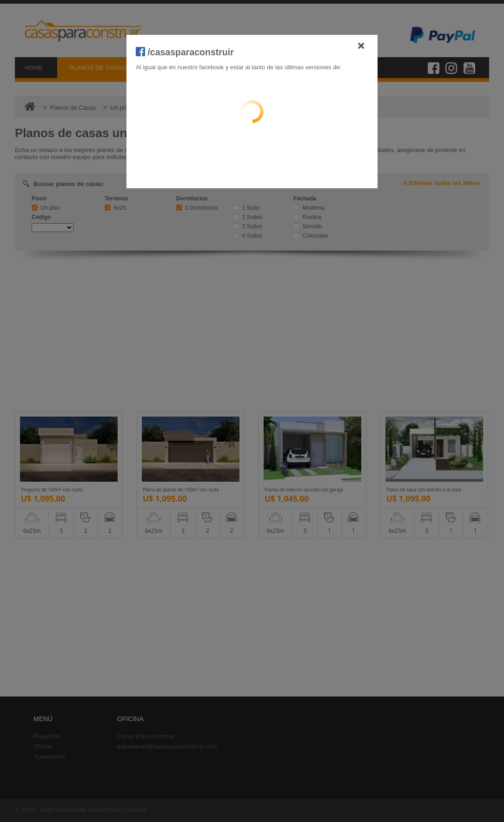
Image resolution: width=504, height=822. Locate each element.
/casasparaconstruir (185, 52)
